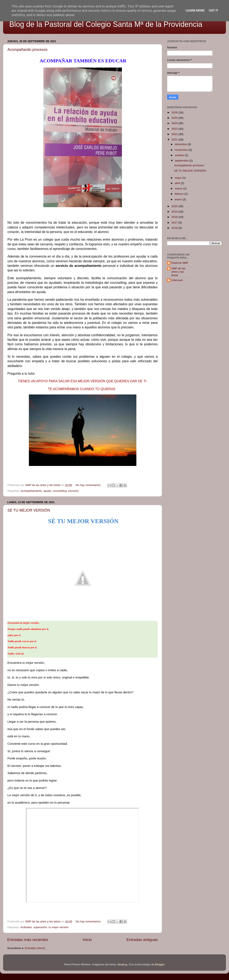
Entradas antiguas (142, 940)
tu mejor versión (59, 927)
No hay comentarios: (89, 485)
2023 (175, 129)
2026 (175, 112)
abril (178, 183)
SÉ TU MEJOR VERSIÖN (29, 510)
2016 (175, 228)
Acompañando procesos (27, 50)
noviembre (182, 150)
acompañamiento (31, 491)
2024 (175, 123)
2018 (175, 217)
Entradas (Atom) (35, 948)
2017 (175, 223)
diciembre (181, 144)
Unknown (177, 280)
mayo (179, 178)
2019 (175, 212)
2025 (175, 118)
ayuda (47, 491)
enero (179, 199)
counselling (60, 491)
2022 (175, 134)
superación (40, 927)
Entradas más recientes (28, 940)
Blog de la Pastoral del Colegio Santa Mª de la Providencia (106, 24)
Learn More (195, 11)
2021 (175, 140)
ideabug (122, 964)
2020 (175, 206)
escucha (73, 491)
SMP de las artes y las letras (178, 272)
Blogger (160, 964)
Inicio (87, 940)
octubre (180, 155)
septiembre (182, 161)
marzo (179, 188)
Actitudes (26, 927)
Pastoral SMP (180, 263)
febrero (180, 194)
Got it (214, 11)
